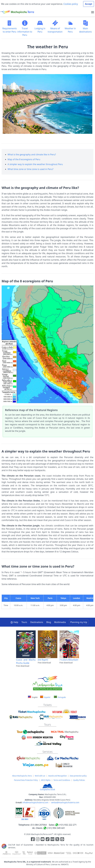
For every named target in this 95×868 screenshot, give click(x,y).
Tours (24, 622)
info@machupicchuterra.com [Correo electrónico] (35, 802)
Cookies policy (70, 4)
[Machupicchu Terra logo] (17, 12)
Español (45, 697)
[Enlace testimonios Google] (62, 840)
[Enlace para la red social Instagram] (38, 840)
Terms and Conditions (62, 780)
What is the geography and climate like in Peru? (32, 154)
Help (14, 622)
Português (60, 697)
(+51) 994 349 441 (56, 828)
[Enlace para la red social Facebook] (33, 840)
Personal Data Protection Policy (26, 780)
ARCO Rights (46, 780)
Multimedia (60, 622)
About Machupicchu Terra (22, 776)
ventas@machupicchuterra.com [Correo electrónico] (65, 802)
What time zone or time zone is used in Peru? (30, 169)
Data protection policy (78, 776)
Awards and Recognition (58, 776)
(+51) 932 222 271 (68, 825)
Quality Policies (79, 780)
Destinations (37, 622)
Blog (49, 622)
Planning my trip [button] (79, 622)
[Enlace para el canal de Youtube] (43, 840)
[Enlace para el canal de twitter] (58, 840)
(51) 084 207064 (39, 825)
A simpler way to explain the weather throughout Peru (35, 164)
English (33, 697)
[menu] (93, 12)
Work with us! (40, 776)
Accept (89, 4)
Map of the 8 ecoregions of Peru (24, 159)
